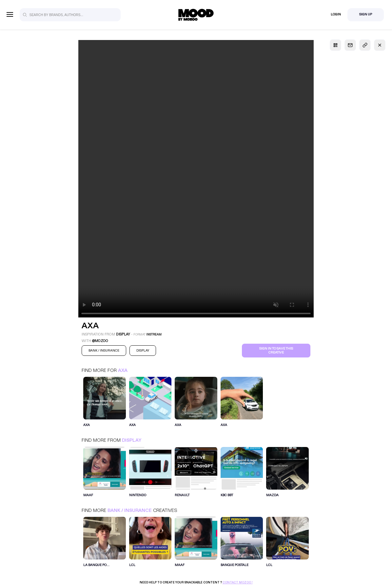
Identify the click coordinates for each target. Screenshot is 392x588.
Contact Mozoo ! (238, 582)
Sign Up (366, 14)
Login (336, 14)
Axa (123, 370)
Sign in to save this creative (276, 351)
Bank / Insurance (130, 510)
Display (132, 440)
